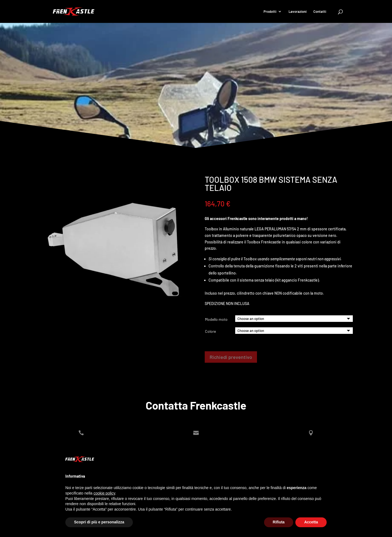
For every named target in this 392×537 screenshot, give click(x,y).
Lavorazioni (298, 12)
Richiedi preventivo (231, 357)
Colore (210, 331)
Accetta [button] (311, 522)
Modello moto (216, 319)
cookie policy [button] (104, 493)
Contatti (320, 12)
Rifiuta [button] (279, 522)
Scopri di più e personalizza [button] (99, 522)
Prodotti (270, 12)
